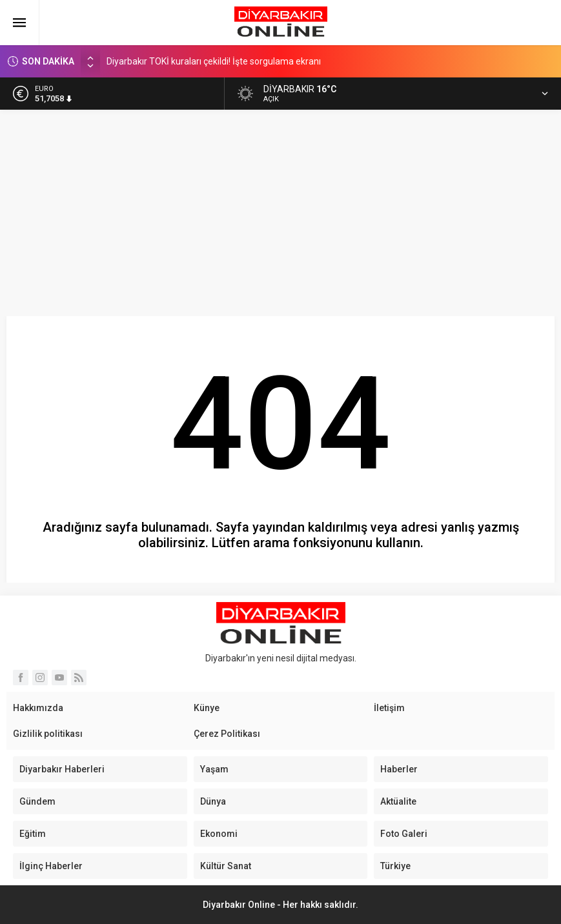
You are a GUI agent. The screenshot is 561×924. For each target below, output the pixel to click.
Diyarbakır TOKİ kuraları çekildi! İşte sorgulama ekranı (214, 62)
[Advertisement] (280, 206)
